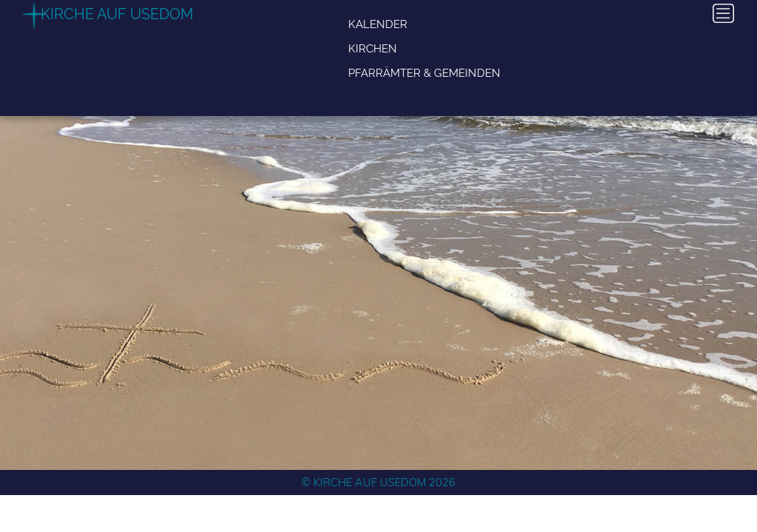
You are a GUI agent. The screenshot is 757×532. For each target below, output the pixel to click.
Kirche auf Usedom (117, 14)
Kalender (378, 24)
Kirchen (373, 48)
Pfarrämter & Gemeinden (424, 73)
